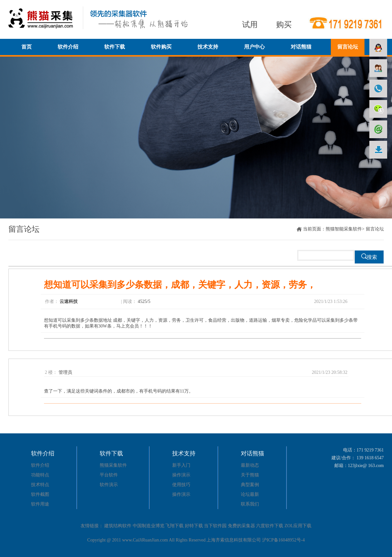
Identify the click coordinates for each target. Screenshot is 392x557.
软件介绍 (40, 465)
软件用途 (40, 504)
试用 (250, 25)
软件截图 (40, 494)
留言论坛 (24, 229)
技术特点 (40, 485)
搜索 (369, 257)
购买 (284, 25)
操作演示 (181, 475)
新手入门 (181, 465)
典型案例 (250, 485)
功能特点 (40, 475)
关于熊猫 (250, 475)
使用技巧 (181, 485)
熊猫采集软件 (113, 465)
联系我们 (250, 504)
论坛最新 (250, 494)
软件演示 (109, 485)
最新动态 (250, 465)
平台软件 (109, 475)
